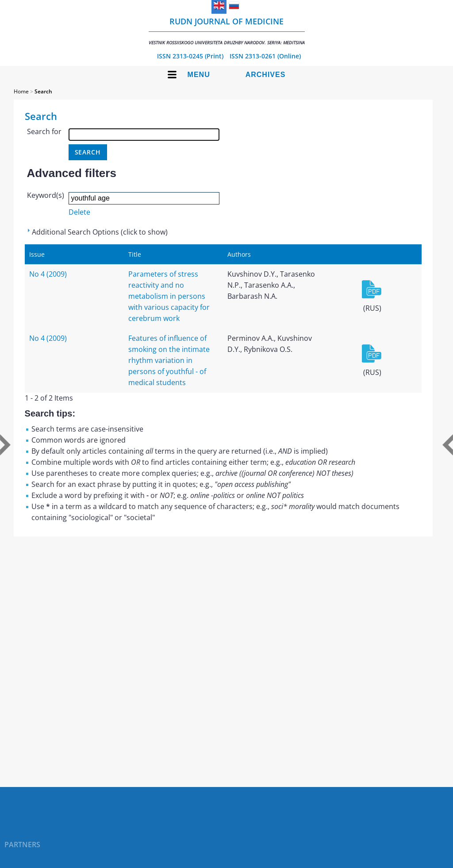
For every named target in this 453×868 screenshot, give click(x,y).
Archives (266, 75)
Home (21, 91)
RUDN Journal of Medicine (227, 31)
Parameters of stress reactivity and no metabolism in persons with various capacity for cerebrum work (169, 296)
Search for (44, 131)
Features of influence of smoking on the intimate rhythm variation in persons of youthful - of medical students (169, 360)
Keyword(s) (46, 195)
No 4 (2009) (48, 274)
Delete (79, 212)
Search (43, 91)
